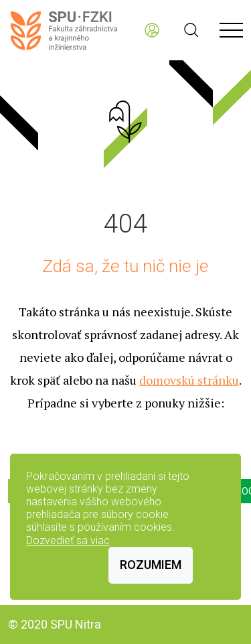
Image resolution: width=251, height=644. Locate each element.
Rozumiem (151, 565)
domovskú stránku (189, 380)
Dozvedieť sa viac (68, 540)
